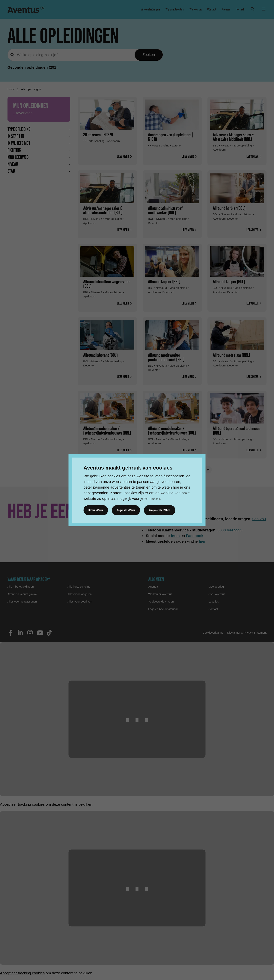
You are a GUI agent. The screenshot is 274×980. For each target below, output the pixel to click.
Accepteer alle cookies (161, 510)
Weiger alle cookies (127, 510)
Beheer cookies (96, 510)
